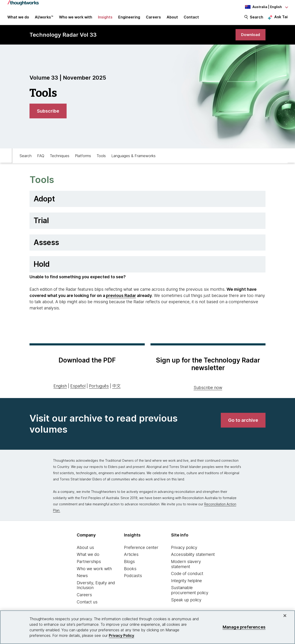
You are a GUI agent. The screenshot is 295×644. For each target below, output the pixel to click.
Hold (42, 267)
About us (85, 550)
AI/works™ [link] (44, 19)
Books (130, 572)
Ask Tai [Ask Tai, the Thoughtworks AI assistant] (281, 19)
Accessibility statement (193, 557)
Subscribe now (208, 391)
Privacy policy (184, 550)
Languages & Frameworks (133, 158)
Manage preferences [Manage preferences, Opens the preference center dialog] (244, 627)
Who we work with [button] (76, 19)
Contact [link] (191, 19)
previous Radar (121, 298)
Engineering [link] (129, 19)
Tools (101, 158)
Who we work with (94, 572)
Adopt (44, 202)
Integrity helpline (186, 584)
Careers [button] (153, 19)
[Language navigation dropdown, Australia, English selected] (262, 7)
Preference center (141, 550)
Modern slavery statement (186, 567)
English (60, 389)
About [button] (172, 19)
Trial (41, 223)
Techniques (60, 158)
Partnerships (89, 565)
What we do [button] (18, 19)
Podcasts (133, 579)
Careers (84, 598)
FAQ (41, 158)
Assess (46, 245)
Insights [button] (105, 19)
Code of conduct (187, 577)
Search (257, 19)
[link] (250, 37)
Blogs (129, 565)
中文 (116, 389)
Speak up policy (186, 603)
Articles (131, 557)
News (82, 579)
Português (99, 389)
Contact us (87, 605)
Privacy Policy (121, 635)
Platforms (83, 158)
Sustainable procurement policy (190, 593)
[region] (147, 627)
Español (78, 389)
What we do (88, 557)
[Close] (285, 616)
